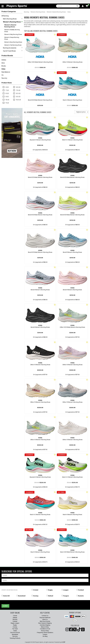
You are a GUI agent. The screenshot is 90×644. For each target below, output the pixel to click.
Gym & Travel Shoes (13, 51)
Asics (3, 63)
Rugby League (15, 623)
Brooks (4, 66)
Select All (6, 596)
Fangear (66, 596)
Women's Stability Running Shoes (12, 31)
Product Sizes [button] (7, 83)
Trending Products (15, 638)
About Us (45, 619)
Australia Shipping (45, 625)
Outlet (15, 631)
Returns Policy (45, 627)
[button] (3, 6)
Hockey (36, 596)
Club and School (15, 632)
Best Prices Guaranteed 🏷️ (16, 2)
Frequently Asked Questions (45, 632)
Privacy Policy (45, 631)
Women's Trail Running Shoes (13, 45)
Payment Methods (45, 617)
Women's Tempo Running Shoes (12, 38)
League (66, 590)
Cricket (36, 590)
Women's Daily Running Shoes (13, 34)
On (2, 75)
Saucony (4, 78)
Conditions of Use (45, 629)
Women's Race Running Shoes (13, 42)
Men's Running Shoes (13, 19)
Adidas (4, 60)
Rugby (50, 590)
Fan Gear (15, 629)
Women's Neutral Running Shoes (10, 26)
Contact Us (45, 616)
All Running (5, 16)
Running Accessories (13, 48)
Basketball (22, 596)
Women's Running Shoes (13, 22)
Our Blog (45, 636)
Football (81, 590)
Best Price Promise (45, 621)
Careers (45, 634)
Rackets (81, 596)
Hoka (3, 69)
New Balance (6, 72)
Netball (51, 596)
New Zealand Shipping (45, 623)
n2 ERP (63, 642)
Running (26, 12)
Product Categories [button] (9, 11)
